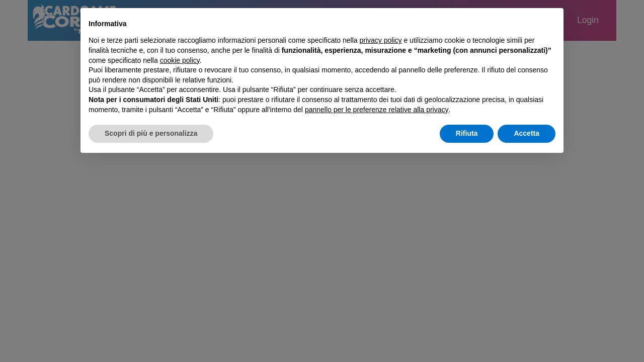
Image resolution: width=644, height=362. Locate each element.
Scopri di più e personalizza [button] (151, 133)
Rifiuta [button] (467, 133)
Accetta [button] (527, 133)
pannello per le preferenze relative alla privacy (377, 110)
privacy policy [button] (381, 40)
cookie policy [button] (180, 60)
